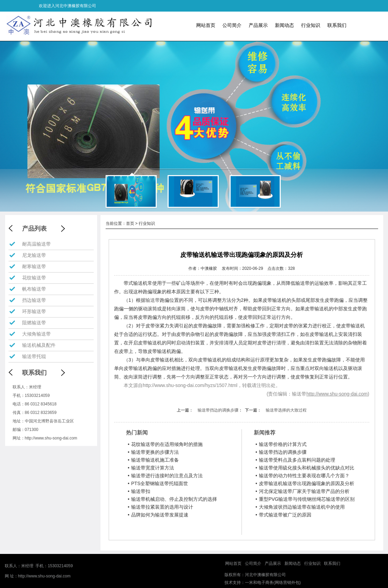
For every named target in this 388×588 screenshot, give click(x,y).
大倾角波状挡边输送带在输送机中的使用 (300, 507)
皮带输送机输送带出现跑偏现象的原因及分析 (305, 483)
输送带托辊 (34, 356)
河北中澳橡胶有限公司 (265, 575)
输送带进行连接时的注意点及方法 (165, 476)
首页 (130, 223)
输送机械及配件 (39, 345)
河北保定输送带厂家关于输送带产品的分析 (302, 491)
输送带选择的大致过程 (286, 410)
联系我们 (337, 25)
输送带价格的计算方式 (281, 444)
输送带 (153, 300)
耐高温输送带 (36, 244)
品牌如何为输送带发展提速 (158, 515)
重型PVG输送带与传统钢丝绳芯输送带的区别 (305, 499)
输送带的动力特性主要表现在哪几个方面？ (302, 476)
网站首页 (206, 25)
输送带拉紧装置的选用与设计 (160, 507)
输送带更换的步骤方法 (153, 452)
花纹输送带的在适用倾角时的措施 (165, 444)
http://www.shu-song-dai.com (51, 438)
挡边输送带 (34, 300)
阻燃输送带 (34, 323)
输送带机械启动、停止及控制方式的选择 (172, 499)
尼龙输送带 (34, 255)
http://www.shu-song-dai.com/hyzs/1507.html (190, 385)
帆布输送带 (34, 289)
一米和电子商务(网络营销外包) (273, 583)
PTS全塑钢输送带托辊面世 (158, 483)
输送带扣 (139, 491)
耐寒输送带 (34, 266)
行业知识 (311, 25)
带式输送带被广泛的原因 (283, 515)
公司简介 (232, 25)
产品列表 (34, 229)
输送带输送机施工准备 (153, 460)
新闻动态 (284, 25)
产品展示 (258, 25)
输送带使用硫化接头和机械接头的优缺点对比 (305, 468)
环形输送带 (34, 311)
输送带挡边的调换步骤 (218, 410)
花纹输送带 (34, 278)
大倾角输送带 (36, 334)
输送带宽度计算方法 (151, 468)
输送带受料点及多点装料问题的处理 (295, 460)
